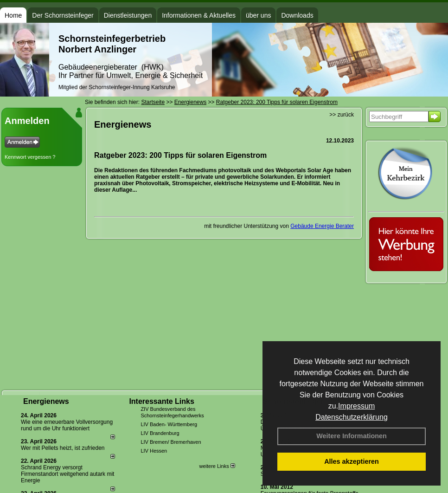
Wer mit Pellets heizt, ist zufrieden (63, 448)
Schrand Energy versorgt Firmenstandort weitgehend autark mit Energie (67, 474)
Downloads (297, 15)
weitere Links (217, 466)
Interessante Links (162, 401)
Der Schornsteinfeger (63, 15)
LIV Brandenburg (160, 433)
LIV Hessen (154, 451)
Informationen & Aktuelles (199, 15)
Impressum (356, 406)
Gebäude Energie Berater (322, 226)
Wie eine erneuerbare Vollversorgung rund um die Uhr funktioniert (67, 425)
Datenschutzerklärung (352, 417)
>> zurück (342, 115)
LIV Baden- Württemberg (169, 424)
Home (13, 15)
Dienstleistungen (128, 15)
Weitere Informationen (352, 436)
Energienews (46, 401)
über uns (258, 15)
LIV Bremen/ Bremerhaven (171, 442)
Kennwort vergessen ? (30, 157)
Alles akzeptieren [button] (352, 461)
